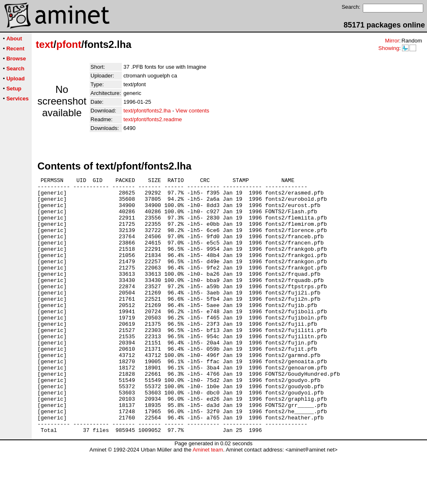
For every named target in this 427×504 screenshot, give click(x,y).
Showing (389, 48)
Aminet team (208, 501)
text (45, 44)
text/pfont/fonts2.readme (153, 119)
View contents (192, 111)
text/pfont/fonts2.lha (147, 111)
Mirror (392, 41)
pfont (69, 44)
